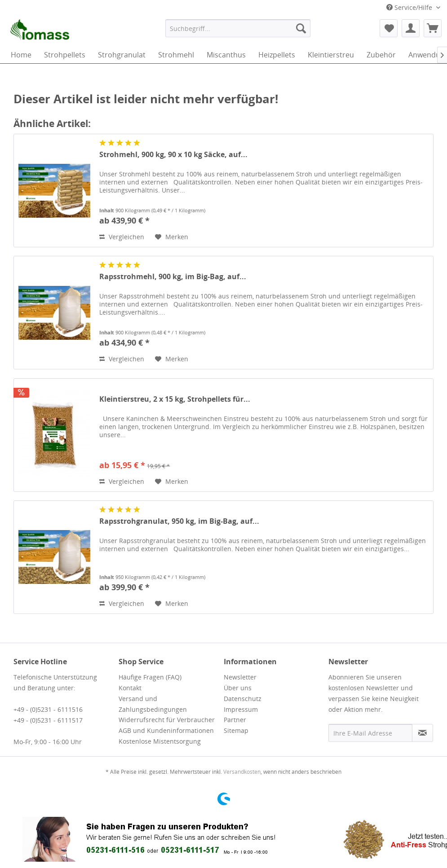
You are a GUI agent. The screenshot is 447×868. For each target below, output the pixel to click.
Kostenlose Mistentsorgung (160, 741)
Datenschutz (243, 699)
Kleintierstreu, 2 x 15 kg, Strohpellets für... (175, 399)
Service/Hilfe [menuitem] (410, 7)
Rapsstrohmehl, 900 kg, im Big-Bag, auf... (173, 277)
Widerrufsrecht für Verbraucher (167, 720)
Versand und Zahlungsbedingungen (153, 704)
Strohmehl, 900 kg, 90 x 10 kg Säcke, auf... (173, 155)
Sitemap (236, 730)
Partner (235, 720)
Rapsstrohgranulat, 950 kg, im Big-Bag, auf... (179, 521)
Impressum (241, 709)
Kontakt (130, 688)
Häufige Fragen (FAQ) (150, 677)
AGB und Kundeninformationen (166, 730)
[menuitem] (238, 28)
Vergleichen (122, 237)
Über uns (238, 688)
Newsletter (240, 677)
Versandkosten (242, 772)
